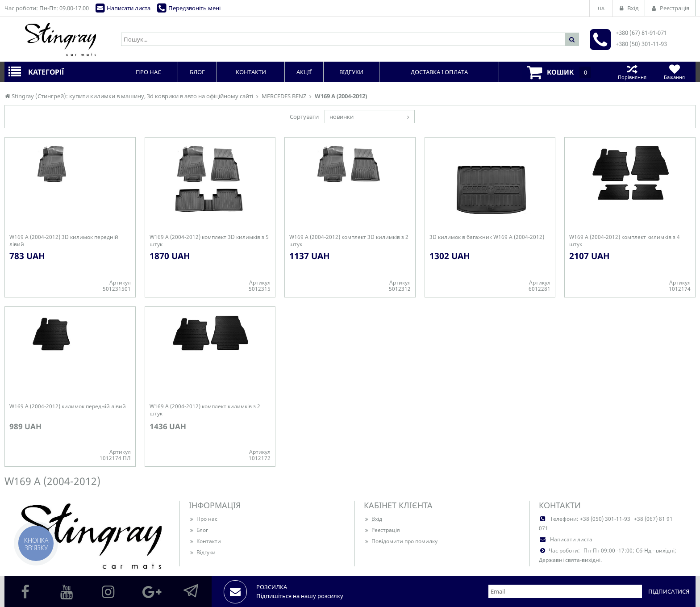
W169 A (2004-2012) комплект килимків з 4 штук (625, 241)
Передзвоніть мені (194, 8)
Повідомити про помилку (401, 541)
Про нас (203, 519)
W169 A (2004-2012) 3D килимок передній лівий (64, 241)
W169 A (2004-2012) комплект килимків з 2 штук (205, 410)
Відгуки (202, 552)
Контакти (205, 541)
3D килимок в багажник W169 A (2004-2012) (487, 237)
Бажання (674, 72)
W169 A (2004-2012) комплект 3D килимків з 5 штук (209, 241)
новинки (342, 117)
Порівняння (632, 72)
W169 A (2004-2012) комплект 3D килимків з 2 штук (349, 241)
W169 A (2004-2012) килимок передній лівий (68, 406)
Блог (198, 530)
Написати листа (129, 8)
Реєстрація (382, 530)
